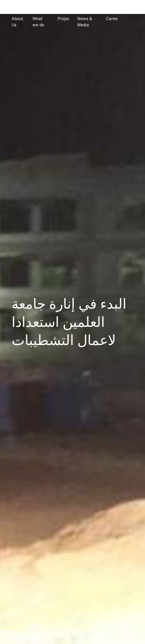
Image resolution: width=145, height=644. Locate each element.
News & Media (85, 22)
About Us (17, 22)
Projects (63, 19)
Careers (112, 19)
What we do (38, 22)
